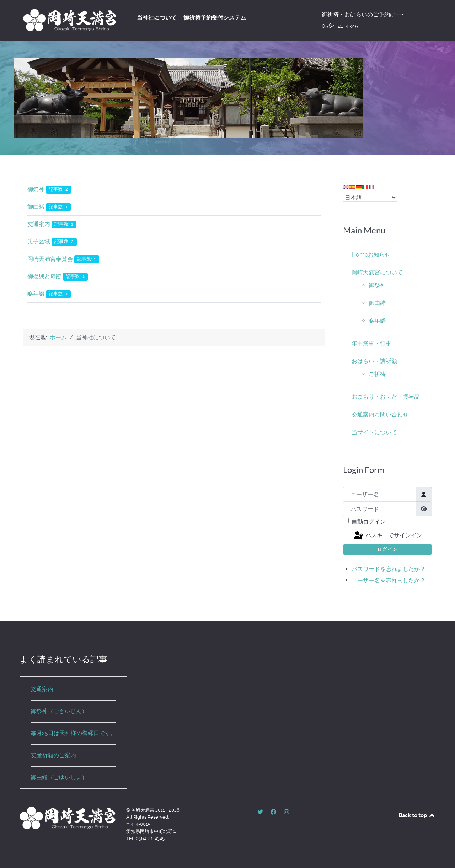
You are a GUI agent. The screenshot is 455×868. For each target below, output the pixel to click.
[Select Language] (370, 198)
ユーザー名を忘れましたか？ (389, 580)
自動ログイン (369, 522)
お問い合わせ (391, 414)
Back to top (417, 815)
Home (360, 255)
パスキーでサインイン (387, 536)
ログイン (387, 549)
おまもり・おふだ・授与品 (386, 397)
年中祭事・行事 (371, 343)
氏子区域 (39, 241)
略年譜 (36, 294)
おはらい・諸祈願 (374, 361)
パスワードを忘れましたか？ (389, 569)
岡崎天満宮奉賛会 (50, 259)
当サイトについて (374, 432)
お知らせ (379, 255)
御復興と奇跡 (44, 276)
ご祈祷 (377, 374)
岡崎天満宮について (377, 272)
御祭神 (36, 189)
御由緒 (36, 207)
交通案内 (39, 224)
